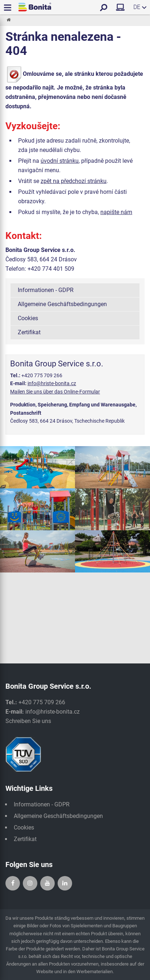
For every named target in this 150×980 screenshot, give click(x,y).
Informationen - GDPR (46, 290)
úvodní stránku (60, 161)
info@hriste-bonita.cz (52, 383)
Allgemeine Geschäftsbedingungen (62, 304)
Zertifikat (29, 332)
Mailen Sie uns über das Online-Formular (55, 392)
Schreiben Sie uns (28, 721)
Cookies (28, 318)
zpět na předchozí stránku (74, 181)
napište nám (116, 212)
